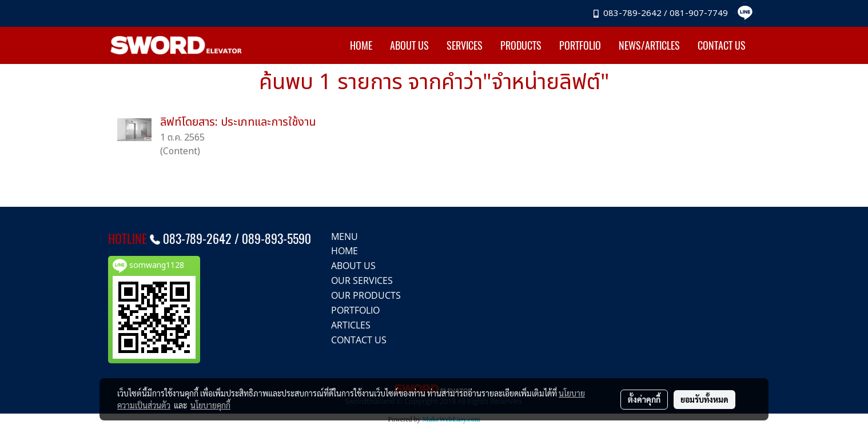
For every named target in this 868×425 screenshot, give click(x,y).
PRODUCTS (521, 45)
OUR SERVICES (362, 280)
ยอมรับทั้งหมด (704, 399)
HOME (361, 45)
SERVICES (465, 45)
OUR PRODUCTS (366, 295)
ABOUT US (409, 45)
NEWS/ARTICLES (649, 45)
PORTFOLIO (580, 45)
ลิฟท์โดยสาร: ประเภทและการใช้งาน (238, 122)
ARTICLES (351, 325)
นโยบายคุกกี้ (210, 405)
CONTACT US (722, 45)
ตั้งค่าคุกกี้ (644, 399)
